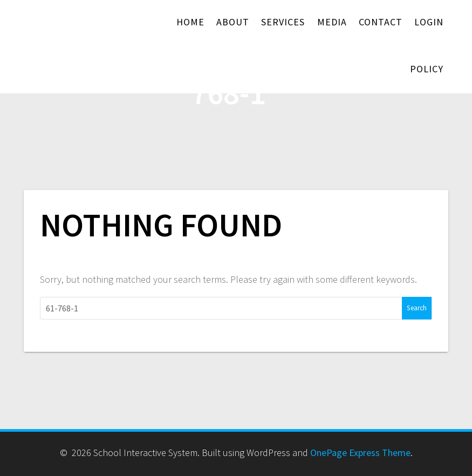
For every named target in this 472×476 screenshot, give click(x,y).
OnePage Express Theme (360, 453)
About (233, 22)
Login (429, 22)
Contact (381, 22)
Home (190, 22)
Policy (427, 69)
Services (283, 22)
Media (332, 22)
